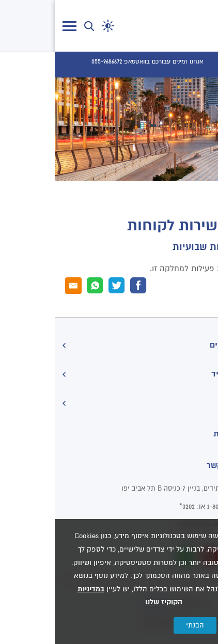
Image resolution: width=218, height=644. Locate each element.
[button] (53, 26)
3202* (132, 507)
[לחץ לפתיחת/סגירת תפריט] (15, 26)
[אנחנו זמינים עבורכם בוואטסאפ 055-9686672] (93, 62)
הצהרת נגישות (184, 434)
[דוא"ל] (19, 286)
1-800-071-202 (171, 507)
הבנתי (140, 625)
